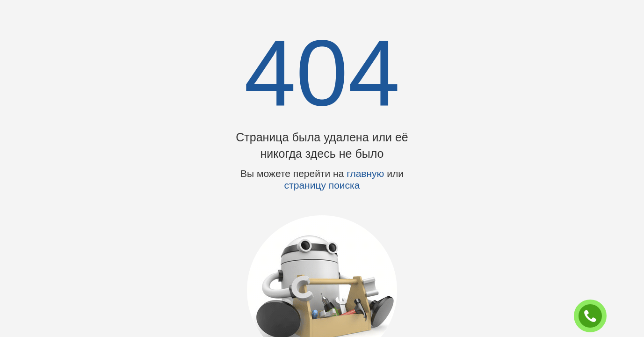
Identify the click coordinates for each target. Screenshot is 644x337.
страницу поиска (322, 185)
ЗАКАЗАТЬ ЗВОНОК (594, 316)
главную (365, 173)
